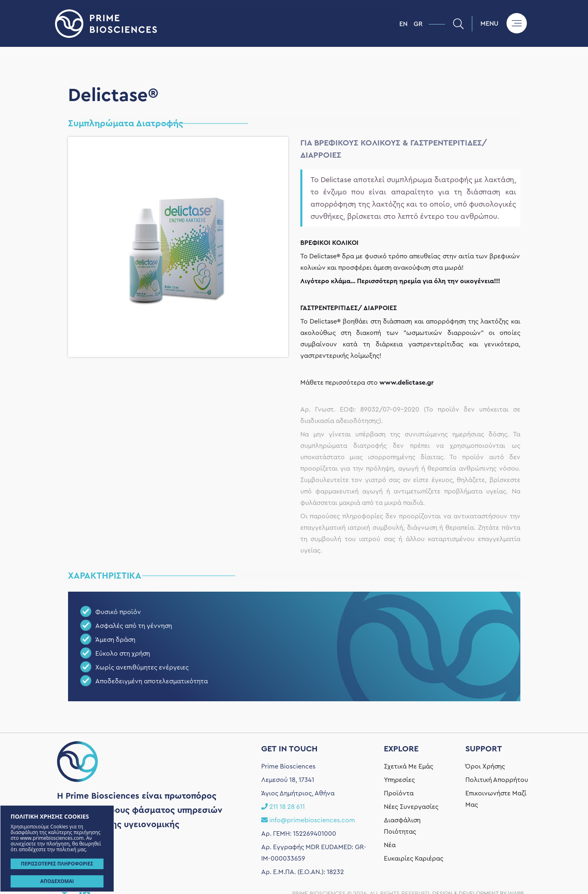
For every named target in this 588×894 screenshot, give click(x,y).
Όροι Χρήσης (485, 861)
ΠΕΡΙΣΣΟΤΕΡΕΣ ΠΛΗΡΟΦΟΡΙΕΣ (57, 864)
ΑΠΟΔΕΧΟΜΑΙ (57, 881)
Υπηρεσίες (399, 874)
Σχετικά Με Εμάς (409, 861)
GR (418, 24)
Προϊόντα (399, 887)
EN (403, 24)
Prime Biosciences (227, 23)
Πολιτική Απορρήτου (497, 874)
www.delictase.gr (406, 383)
